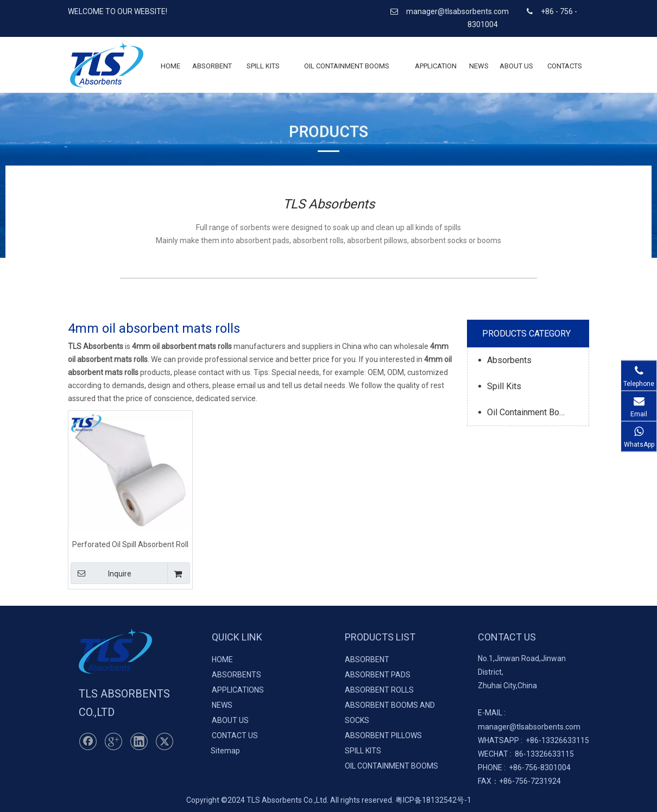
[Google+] (113, 741)
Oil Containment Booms (532, 412)
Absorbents (509, 360)
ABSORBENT (367, 659)
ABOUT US (230, 720)
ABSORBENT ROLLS (379, 690)
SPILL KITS (363, 751)
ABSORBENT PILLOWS (383, 735)
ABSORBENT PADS (378, 675)
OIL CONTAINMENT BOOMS (391, 766)
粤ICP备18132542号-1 (433, 800)
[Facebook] (88, 741)
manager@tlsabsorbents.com (458, 11)
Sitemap (225, 751)
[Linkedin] (139, 741)
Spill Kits (504, 386)
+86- (533, 740)
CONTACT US (235, 735)
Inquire (101, 573)
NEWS (222, 705)
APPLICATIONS (238, 690)
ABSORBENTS (236, 675)
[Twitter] (165, 741)
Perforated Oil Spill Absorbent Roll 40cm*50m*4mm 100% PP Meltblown (130, 544)
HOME (222, 659)
